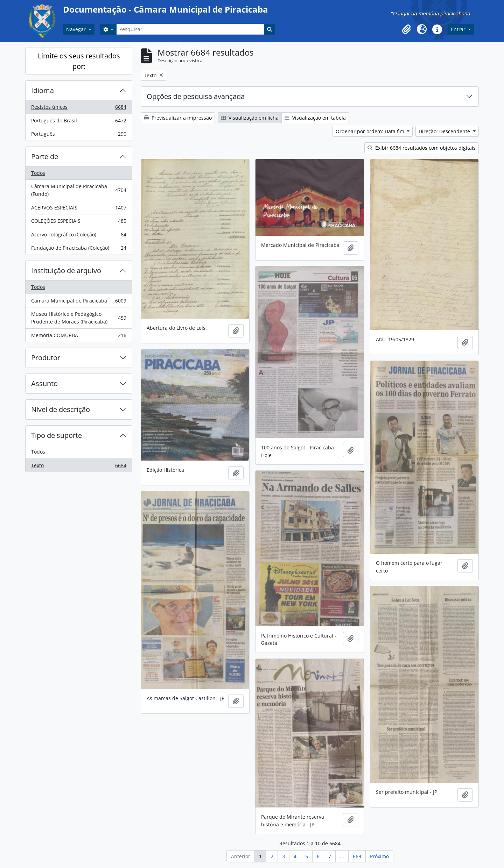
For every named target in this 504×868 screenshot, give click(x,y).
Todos (38, 173)
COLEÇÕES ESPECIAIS (79, 222)
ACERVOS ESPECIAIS (79, 209)
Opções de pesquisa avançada (196, 96)
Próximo (379, 856)
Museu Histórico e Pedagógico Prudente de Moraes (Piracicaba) (79, 318)
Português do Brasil (79, 122)
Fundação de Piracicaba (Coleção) (79, 249)
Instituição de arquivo (66, 271)
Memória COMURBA (79, 337)
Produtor (46, 358)
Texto (79, 467)
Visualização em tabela (315, 118)
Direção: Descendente (445, 131)
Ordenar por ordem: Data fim (371, 131)
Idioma (43, 90)
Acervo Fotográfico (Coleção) (79, 236)
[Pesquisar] (190, 29)
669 (357, 856)
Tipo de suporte (57, 435)
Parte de (45, 156)
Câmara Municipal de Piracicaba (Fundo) (79, 190)
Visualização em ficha (250, 118)
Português (79, 135)
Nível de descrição (61, 409)
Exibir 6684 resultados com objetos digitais (422, 148)
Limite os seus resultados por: (79, 61)
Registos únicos (79, 108)
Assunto (44, 383)
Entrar (459, 29)
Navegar (77, 29)
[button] (406, 29)
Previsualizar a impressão (178, 118)
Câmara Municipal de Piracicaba (79, 302)
